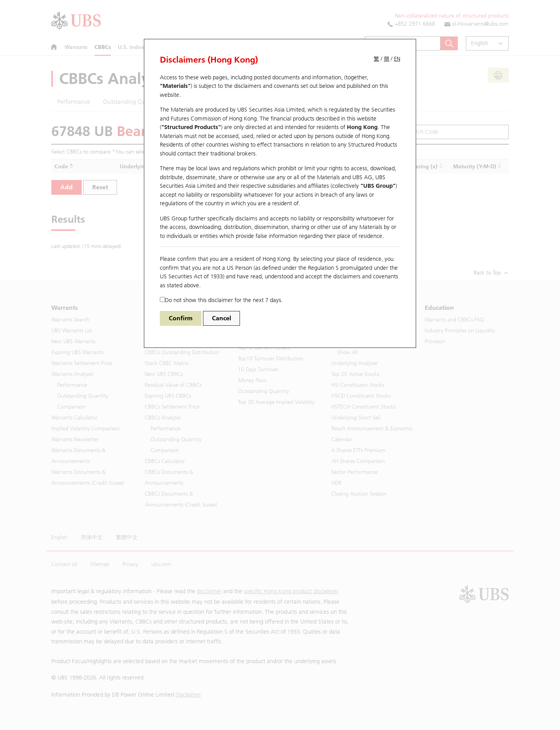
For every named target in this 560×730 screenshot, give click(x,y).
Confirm (181, 318)
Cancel (221, 318)
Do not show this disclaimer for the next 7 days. (221, 300)
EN (397, 59)
